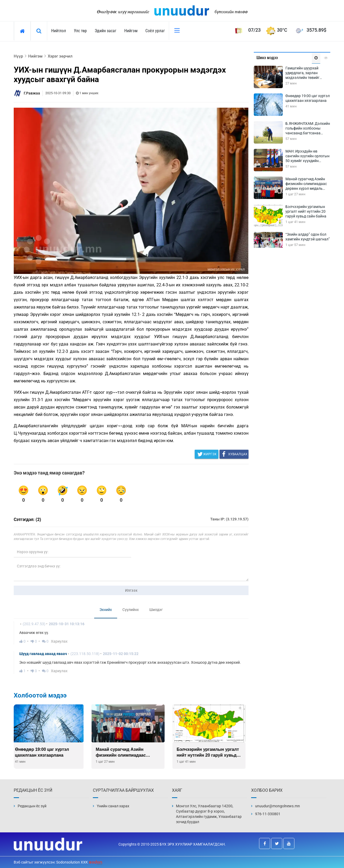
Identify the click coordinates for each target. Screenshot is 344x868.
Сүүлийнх (131, 610)
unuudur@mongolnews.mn (278, 806)
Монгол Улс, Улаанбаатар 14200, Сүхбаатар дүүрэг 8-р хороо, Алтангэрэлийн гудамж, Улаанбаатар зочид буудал (209, 814)
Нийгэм (131, 31)
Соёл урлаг (155, 31)
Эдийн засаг (106, 31)
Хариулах (59, 641)
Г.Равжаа (32, 93)
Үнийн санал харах (113, 806)
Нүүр (18, 56)
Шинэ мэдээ (267, 58)
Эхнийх (106, 610)
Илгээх (131, 590)
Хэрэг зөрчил (60, 56)
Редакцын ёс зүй (32, 806)
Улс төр (80, 31)
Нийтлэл (59, 31)
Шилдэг (156, 610)
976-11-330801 (268, 814)
